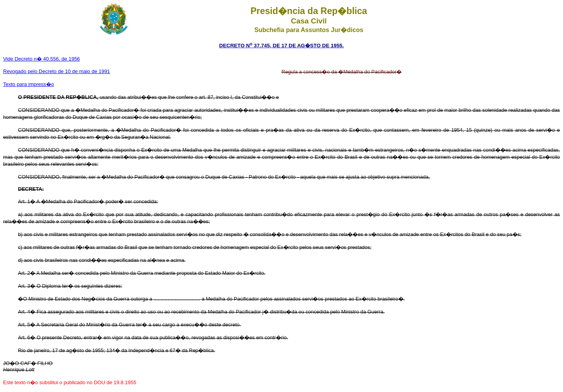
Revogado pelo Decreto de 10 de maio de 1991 (56, 71)
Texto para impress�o (29, 84)
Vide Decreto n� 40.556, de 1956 (41, 59)
